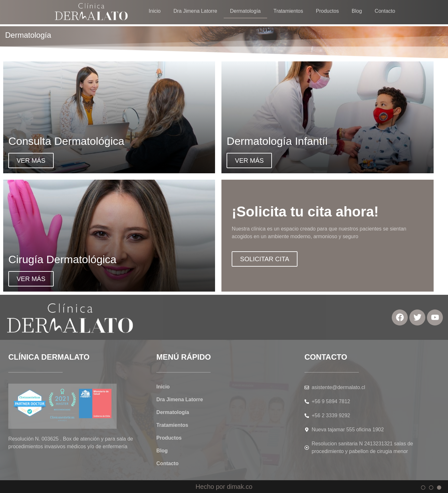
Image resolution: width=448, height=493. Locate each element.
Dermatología (173, 412)
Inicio (163, 387)
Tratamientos (172, 425)
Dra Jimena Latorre (180, 399)
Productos (169, 438)
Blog (162, 451)
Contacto (167, 463)
